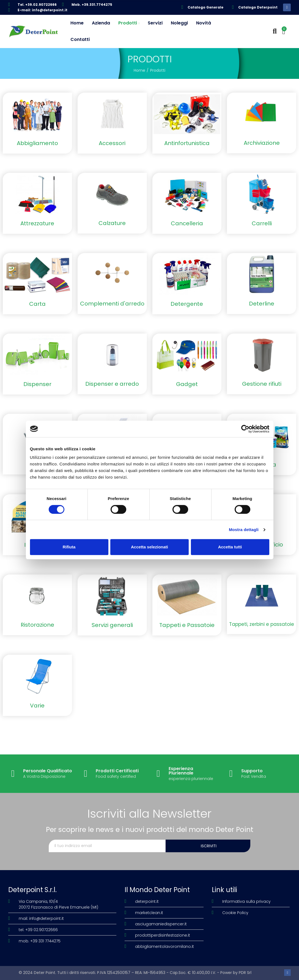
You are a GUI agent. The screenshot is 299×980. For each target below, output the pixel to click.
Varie (37, 706)
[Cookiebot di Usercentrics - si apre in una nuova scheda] (245, 429)
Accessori (112, 143)
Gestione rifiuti (262, 384)
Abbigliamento (37, 143)
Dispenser (37, 384)
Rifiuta (69, 547)
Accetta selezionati (149, 547)
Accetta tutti (230, 547)
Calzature (112, 223)
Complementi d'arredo (112, 304)
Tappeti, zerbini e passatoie (262, 624)
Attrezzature (37, 223)
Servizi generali (112, 625)
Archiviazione (262, 143)
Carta (37, 304)
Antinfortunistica (187, 143)
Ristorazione (37, 625)
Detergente (187, 304)
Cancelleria (187, 223)
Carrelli (262, 223)
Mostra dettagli (244, 530)
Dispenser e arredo (112, 384)
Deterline (262, 304)
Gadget (187, 384)
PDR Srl (245, 973)
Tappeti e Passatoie (187, 625)
